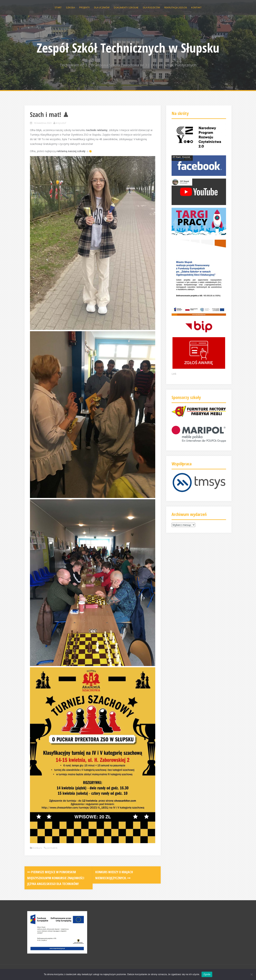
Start (58, 7)
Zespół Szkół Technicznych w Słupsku (128, 48)
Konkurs (37, 848)
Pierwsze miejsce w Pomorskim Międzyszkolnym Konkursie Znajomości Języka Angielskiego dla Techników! (56, 878)
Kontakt (196, 7)
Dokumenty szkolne (126, 7)
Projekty (84, 7)
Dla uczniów (102, 7)
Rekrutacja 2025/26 (176, 7)
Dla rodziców (151, 7)
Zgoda (207, 974)
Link (174, 374)
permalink (52, 848)
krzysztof (61, 123)
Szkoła (70, 7)
